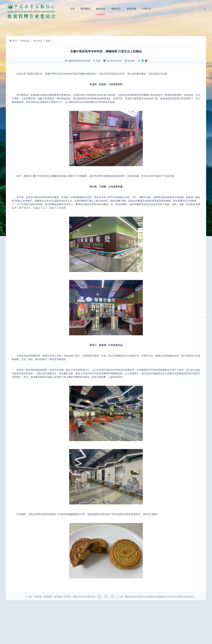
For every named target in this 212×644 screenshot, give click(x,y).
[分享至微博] (146, 61)
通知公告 (116, 9)
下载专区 (147, 9)
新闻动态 (101, 9)
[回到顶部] (106, 596)
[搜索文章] (205, 9)
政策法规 (131, 9)
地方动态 (38, 41)
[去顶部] (208, 314)
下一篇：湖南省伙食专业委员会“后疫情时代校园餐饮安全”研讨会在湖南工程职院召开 (155, 597)
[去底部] (208, 320)
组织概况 (85, 9)
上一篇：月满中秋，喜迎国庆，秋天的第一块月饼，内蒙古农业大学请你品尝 (60, 597)
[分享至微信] (143, 61)
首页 (72, 9)
